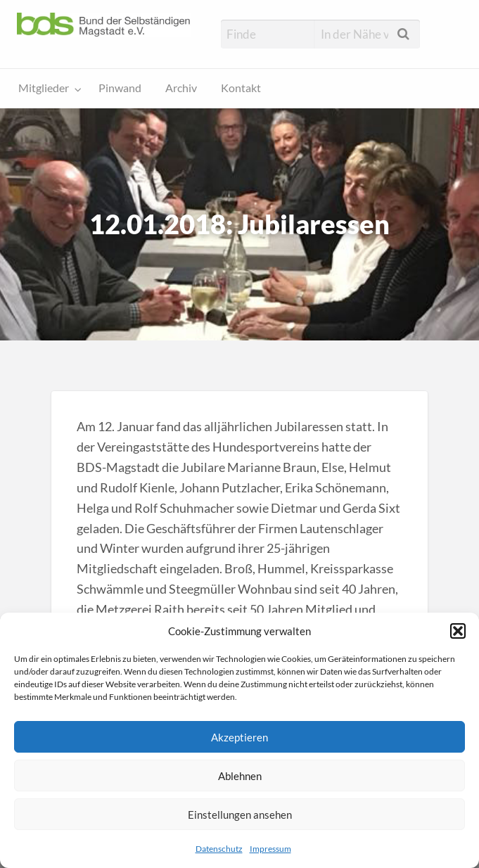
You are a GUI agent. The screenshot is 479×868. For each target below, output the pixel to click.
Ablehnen (240, 776)
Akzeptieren (239, 737)
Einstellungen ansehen (240, 815)
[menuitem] (47, 89)
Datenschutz (219, 849)
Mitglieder (44, 88)
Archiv (181, 88)
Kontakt (241, 88)
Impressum (270, 849)
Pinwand (120, 88)
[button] (458, 631)
